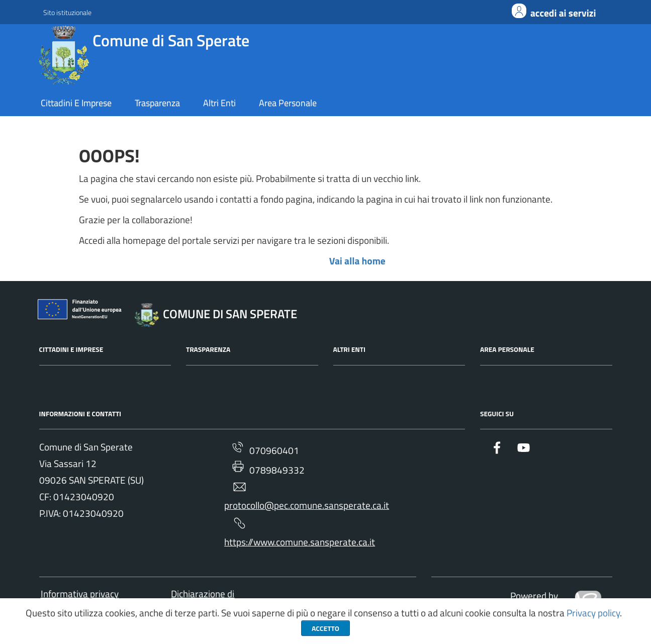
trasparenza (157, 103)
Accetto (325, 628)
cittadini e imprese (76, 103)
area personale (288, 103)
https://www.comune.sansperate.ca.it (300, 532)
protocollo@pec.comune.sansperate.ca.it (307, 496)
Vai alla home (357, 261)
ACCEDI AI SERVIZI (563, 13)
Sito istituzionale (67, 12)
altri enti (219, 103)
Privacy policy (593, 613)
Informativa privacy (80, 594)
